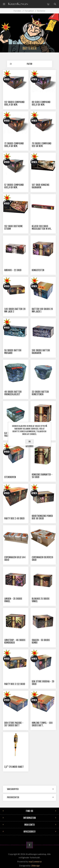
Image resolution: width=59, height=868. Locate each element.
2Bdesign (35, 866)
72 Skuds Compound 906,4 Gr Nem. (14, 145)
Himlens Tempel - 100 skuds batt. (42, 724)
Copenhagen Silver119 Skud (42, 559)
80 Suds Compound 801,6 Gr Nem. (41, 103)
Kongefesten (38, 270)
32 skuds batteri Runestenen (40, 393)
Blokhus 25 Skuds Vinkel (41, 600)
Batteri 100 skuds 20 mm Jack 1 (42, 310)
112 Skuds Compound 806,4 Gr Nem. (14, 103)
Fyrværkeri (29, 11)
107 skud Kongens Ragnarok (41, 186)
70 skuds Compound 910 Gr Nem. (42, 145)
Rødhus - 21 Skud (13, 270)
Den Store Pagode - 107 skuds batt (14, 724)
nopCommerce (35, 862)
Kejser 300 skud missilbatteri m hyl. (42, 228)
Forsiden (18, 11)
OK (30, 442)
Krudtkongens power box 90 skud (42, 517)
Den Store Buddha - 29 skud (43, 683)
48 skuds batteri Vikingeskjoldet (13, 393)
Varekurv (48, 4)
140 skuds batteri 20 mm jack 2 (15, 310)
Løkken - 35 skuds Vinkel (13, 600)
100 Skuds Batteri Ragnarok (41, 352)
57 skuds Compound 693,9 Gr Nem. (14, 186)
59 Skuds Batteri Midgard (13, 352)
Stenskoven (10, 477)
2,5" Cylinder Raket (14, 767)
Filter (29, 64)
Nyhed (7, 79)
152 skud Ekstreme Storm (13, 228)
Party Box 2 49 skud (14, 519)
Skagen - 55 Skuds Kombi (41, 641)
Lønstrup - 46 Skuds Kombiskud (15, 641)
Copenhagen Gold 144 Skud (15, 559)
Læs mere (29, 446)
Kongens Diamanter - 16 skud (42, 476)
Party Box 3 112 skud (15, 684)
